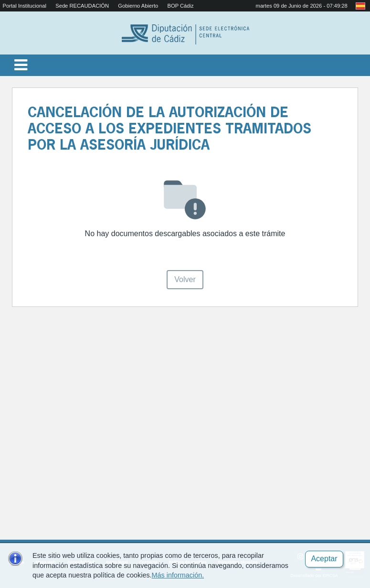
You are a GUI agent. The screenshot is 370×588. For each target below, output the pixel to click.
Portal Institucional (25, 6)
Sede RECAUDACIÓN (82, 6)
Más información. (178, 575)
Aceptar (324, 559)
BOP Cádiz (180, 6)
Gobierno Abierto (138, 6)
